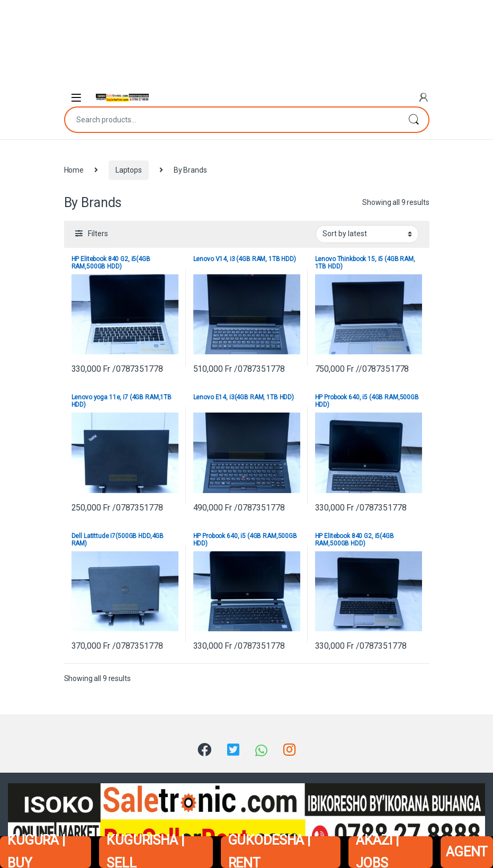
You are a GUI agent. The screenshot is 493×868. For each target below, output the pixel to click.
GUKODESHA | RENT (269, 852)
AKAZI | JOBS (377, 852)
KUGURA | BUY (36, 852)
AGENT (467, 852)
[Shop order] (367, 234)
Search (414, 120)
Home (74, 170)
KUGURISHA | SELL (145, 852)
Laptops (129, 170)
